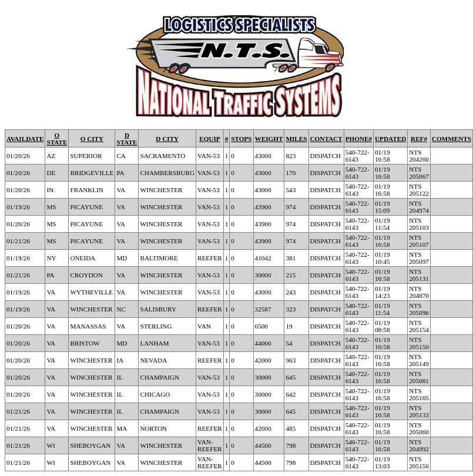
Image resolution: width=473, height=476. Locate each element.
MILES (296, 139)
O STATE (57, 139)
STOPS (241, 139)
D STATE (127, 139)
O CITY (92, 139)
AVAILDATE (25, 139)
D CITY (167, 139)
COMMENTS (452, 139)
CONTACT (326, 139)
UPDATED (390, 139)
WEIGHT (269, 139)
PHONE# (359, 139)
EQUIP (209, 139)
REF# (419, 139)
